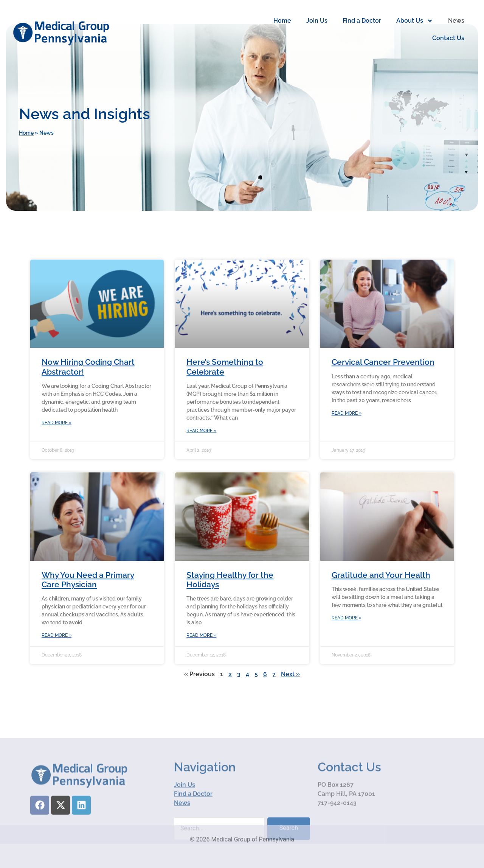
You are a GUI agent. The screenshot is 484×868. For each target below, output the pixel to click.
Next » (290, 702)
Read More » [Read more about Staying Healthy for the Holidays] (201, 663)
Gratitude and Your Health (381, 603)
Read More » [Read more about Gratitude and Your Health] (347, 646)
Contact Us (448, 38)
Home (282, 21)
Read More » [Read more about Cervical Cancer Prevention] (347, 441)
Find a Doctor (362, 21)
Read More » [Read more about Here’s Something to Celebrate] (201, 459)
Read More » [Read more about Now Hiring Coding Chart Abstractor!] (57, 451)
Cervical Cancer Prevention (383, 390)
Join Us (317, 21)
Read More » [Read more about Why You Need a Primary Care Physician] (57, 663)
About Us (415, 21)
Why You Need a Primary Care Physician (88, 607)
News (456, 21)
